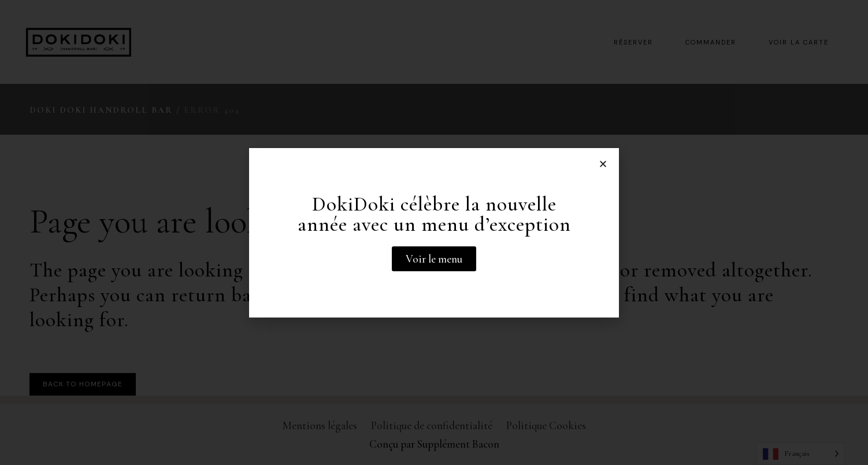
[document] (434, 232)
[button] (603, 164)
